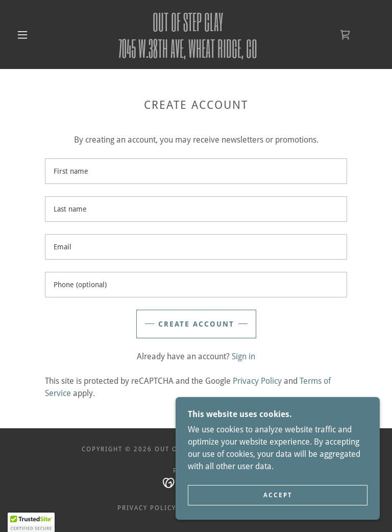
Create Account (196, 324)
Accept (278, 495)
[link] (188, 55)
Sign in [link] (243, 356)
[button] (22, 35)
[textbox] (196, 171)
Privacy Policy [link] (257, 381)
